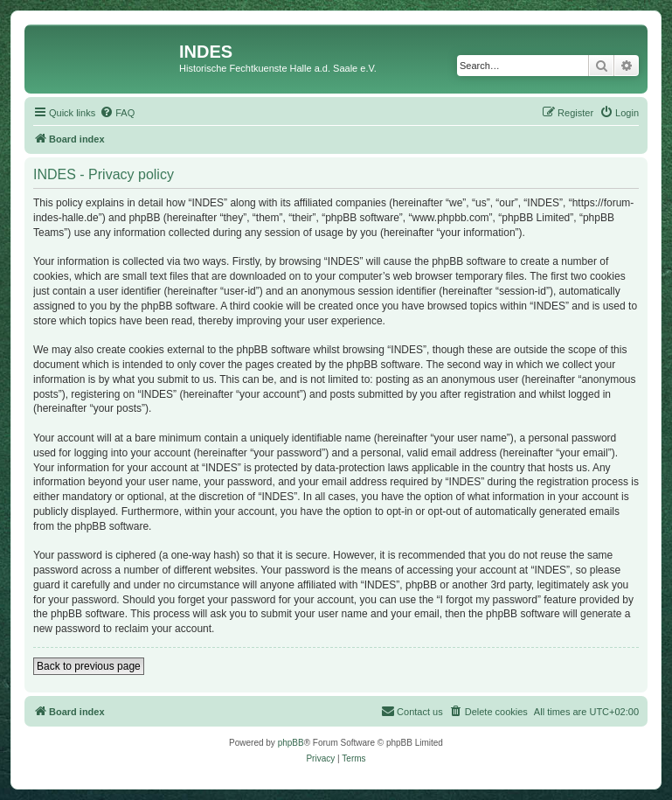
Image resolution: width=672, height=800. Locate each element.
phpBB (291, 743)
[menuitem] (117, 113)
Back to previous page (89, 666)
